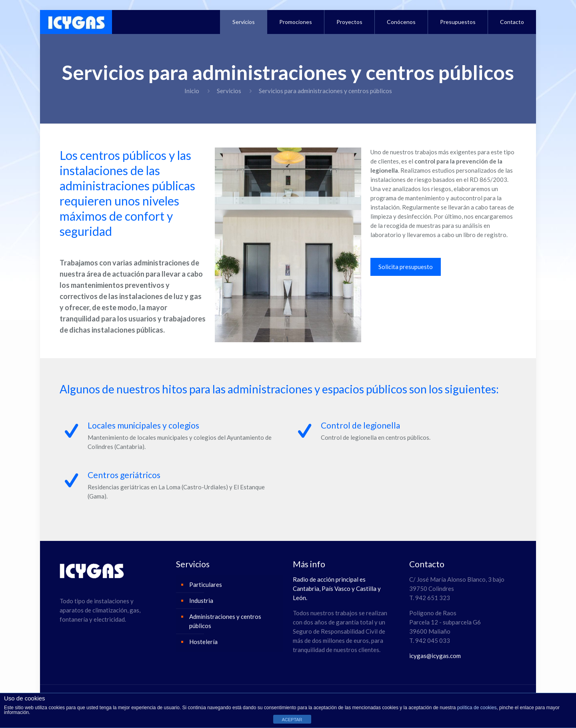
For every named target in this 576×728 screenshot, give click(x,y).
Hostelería (203, 642)
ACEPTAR (292, 720)
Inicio (192, 91)
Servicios (229, 91)
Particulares (206, 584)
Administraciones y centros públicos (225, 621)
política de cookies (477, 708)
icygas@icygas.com (435, 656)
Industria (201, 600)
